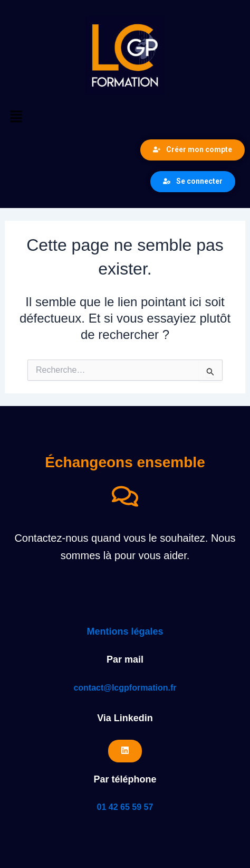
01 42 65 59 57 (125, 807)
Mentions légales (125, 631)
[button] (125, 117)
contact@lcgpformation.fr (125, 688)
